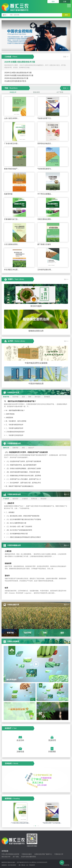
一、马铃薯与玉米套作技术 (14, 435)
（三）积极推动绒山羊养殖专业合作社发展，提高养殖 (23, 476)
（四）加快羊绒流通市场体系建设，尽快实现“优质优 (23, 472)
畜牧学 (7, 576)
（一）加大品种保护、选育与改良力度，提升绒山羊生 (23, 483)
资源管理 (52, 740)
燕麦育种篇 (8, 194)
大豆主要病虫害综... (11, 244)
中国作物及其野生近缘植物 (36, 363)
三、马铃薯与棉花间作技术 (14, 425)
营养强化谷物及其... (45, 144)
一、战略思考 (9, 503)
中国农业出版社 (27, 854)
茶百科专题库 (36, 306)
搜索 (66, 15)
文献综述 (20, 752)
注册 (65, 2)
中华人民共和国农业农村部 (10, 854)
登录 (53, 2)
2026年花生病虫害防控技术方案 (16, 78)
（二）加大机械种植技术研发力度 (17, 534)
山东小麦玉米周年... (11, 118)
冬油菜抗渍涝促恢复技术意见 (15, 81)
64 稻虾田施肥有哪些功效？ (15, 410)
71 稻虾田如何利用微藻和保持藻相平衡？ (20, 401)
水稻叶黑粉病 (10, 414)
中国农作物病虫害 (36, 384)
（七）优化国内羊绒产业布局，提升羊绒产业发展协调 (23, 461)
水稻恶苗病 (9, 418)
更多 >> (66, 57)
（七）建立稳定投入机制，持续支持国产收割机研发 (23, 516)
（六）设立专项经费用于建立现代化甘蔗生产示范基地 (23, 519)
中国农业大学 (59, 854)
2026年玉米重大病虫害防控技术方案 (18, 73)
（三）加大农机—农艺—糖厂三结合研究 (19, 527)
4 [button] (39, 827)
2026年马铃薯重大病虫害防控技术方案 (19, 75)
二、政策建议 (10, 512)
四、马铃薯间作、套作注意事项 (16, 421)
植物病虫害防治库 (36, 331)
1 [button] (34, 827)
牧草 (6, 588)
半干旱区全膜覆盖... (45, 194)
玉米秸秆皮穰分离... (45, 270)
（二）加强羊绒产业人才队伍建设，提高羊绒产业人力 (23, 479)
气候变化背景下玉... (45, 118)
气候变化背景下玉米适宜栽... (52, 823)
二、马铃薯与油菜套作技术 (14, 428)
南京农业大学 (6, 857)
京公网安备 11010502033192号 (38, 862)
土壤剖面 (8, 551)
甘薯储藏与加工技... (11, 219)
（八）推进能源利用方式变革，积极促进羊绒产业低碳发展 (26, 452)
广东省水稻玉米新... (11, 144)
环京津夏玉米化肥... (11, 270)
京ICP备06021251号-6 (23, 862)
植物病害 (8, 563)
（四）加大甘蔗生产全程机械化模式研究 (19, 530)
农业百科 (20, 740)
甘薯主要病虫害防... (45, 219)
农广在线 (16, 857)
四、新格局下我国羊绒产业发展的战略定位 (20, 486)
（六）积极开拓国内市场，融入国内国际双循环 (21, 465)
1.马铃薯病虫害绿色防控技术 (15, 432)
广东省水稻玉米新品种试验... (20, 823)
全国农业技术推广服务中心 (43, 854)
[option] (36, 36)
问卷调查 (52, 752)
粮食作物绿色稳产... (11, 169)
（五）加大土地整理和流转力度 (16, 523)
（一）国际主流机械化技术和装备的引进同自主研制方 (23, 537)
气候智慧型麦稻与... (45, 169)
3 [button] (37, 827)
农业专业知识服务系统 (29, 857)
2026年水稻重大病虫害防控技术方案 (20, 62)
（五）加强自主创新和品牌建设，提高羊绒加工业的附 (23, 468)
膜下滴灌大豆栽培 (44, 244)
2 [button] (36, 827)
